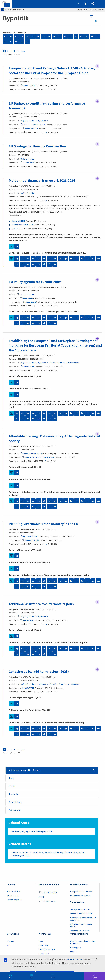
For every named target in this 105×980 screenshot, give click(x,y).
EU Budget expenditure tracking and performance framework (47, 106)
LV (65, 36)
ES (5, 36)
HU (76, 36)
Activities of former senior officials (81, 925)
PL (92, 36)
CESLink (73, 952)
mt (98, 259)
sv (55, 264)
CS (16, 36)
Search (52, 977)
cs (28, 259)
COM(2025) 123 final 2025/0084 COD (32, 684)
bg (17, 259)
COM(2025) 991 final (26, 159)
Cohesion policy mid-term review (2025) (39, 672)
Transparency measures (80, 909)
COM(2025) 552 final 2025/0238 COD (32, 363)
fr (60, 259)
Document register (48, 893)
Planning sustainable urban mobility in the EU (43, 524)
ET (33, 36)
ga (66, 259)
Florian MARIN (26, 298)
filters (92, 17)
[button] (93, 4)
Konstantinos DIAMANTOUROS (32, 125)
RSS (97, 21)
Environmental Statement (81, 896)
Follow (97, 66)
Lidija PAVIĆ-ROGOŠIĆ (29, 537)
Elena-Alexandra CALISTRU (31, 454)
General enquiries (14, 900)
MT (81, 36)
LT (71, 36)
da (33, 259)
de (39, 259)
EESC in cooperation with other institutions (83, 942)
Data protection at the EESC (82, 892)
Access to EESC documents (81, 914)
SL (22, 42)
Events (12, 786)
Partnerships (44, 954)
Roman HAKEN (29, 302)
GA (49, 36)
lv (82, 259)
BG (11, 36)
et (44, 259)
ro (33, 264)
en (55, 259)
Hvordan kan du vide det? (91, 10)
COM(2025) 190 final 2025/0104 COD (32, 617)
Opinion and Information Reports (24, 770)
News (11, 778)
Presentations (15, 802)
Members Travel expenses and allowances (83, 919)
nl (17, 264)
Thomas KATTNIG (28, 163)
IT (60, 36)
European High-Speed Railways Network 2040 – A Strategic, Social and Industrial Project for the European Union (53, 71)
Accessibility (86, 4)
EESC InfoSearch (47, 902)
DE (27, 36)
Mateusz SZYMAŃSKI (31, 540)
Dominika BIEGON (30, 129)
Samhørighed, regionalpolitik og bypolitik (32, 831)
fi (49, 264)
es (22, 259)
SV (27, 42)
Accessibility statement (80, 931)
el (49, 259)
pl (22, 264)
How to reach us (13, 892)
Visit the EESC (12, 896)
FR (38, 36)
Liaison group (76, 948)
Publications (14, 810)
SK (16, 42)
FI (5, 42)
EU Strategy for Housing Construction (37, 146)
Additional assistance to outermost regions (41, 604)
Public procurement (47, 949)
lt (88, 259)
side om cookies (75, 960)
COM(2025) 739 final (26, 294)
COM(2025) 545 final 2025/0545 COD (32, 121)
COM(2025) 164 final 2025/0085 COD (64, 684)
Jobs (41, 941)
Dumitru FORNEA (27, 86)
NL (87, 36)
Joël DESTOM (26, 620)
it (77, 259)
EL (43, 36)
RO (11, 42)
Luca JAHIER (16, 229)
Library (41, 897)
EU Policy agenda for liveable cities (35, 282)
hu (93, 259)
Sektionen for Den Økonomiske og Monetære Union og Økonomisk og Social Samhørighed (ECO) (48, 854)
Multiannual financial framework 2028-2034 (42, 181)
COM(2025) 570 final (26, 193)
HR (54, 36)
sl (44, 264)
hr (71, 259)
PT (98, 36)
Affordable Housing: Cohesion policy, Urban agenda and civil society (54, 439)
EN (22, 36)
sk (39, 264)
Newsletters (14, 794)
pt (28, 264)
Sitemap (10, 941)
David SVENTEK (27, 367)
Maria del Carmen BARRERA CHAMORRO (39, 457)
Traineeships (44, 945)
